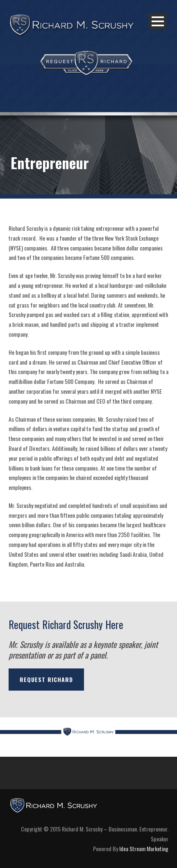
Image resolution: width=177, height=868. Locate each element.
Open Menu (158, 21)
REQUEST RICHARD (46, 679)
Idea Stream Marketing (144, 848)
